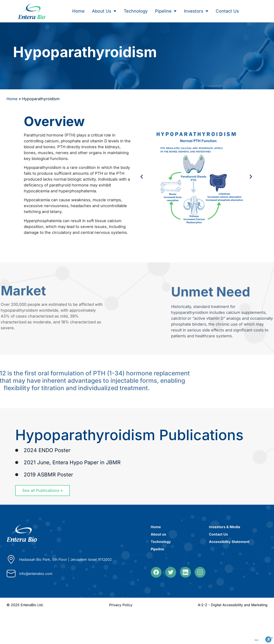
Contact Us (227, 11)
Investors (196, 11)
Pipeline (166, 11)
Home (78, 11)
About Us (104, 11)
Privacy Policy (121, 605)
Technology (136, 11)
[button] (146, 177)
